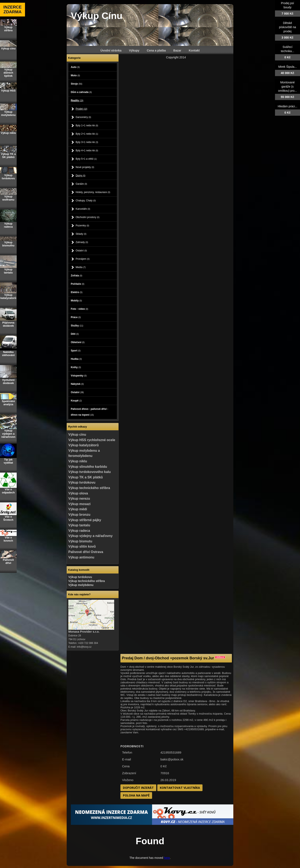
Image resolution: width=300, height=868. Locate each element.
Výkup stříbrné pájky (85, 520)
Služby (77, 326)
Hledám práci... (287, 106)
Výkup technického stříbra (89, 488)
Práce (76, 317)
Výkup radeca (79, 531)
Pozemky (82, 226)
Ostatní (81, 251)
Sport (76, 351)
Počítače (78, 284)
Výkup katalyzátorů (84, 445)
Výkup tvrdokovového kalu (90, 472)
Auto (75, 67)
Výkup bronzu (79, 515)
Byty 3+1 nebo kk (87, 142)
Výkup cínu (77, 435)
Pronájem (83, 259)
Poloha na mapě (136, 795)
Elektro (77, 292)
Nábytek (77, 384)
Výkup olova (78, 493)
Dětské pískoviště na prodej (287, 27)
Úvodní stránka (111, 50)
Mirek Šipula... (288, 67)
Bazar (177, 50)
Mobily (76, 301)
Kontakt (194, 50)
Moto (75, 75)
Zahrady (82, 242)
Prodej (81, 109)
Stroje (77, 84)
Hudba (76, 359)
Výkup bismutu (80, 541)
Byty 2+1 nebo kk (87, 134)
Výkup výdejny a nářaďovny (90, 536)
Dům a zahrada (81, 92)
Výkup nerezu (79, 499)
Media (81, 267)
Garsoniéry (83, 117)
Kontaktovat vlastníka (180, 788)
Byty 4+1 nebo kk (87, 151)
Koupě (76, 401)
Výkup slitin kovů (82, 546)
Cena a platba (156, 50)
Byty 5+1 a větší (86, 159)
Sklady (81, 234)
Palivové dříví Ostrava (86, 552)
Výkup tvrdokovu (82, 482)
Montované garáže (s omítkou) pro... (287, 87)
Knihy (76, 367)
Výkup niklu (78, 461)
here (167, 858)
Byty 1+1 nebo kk (87, 125)
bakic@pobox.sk (172, 759)
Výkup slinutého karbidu (88, 467)
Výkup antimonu (81, 557)
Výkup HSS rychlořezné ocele (92, 440)
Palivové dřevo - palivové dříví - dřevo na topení (89, 412)
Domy (81, 176)
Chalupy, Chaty (86, 201)
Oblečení (78, 342)
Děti (75, 334)
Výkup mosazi (79, 504)
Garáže (81, 184)
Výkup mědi (78, 509)
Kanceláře (83, 209)
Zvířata (77, 276)
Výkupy (134, 50)
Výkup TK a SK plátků (86, 477)
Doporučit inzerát (138, 788)
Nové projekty (85, 167)
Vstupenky (79, 376)
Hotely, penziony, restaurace (93, 192)
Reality (77, 100)
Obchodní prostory (87, 217)
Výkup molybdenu (81, 585)
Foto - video (80, 309)
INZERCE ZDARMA (12, 9)
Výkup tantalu (79, 525)
